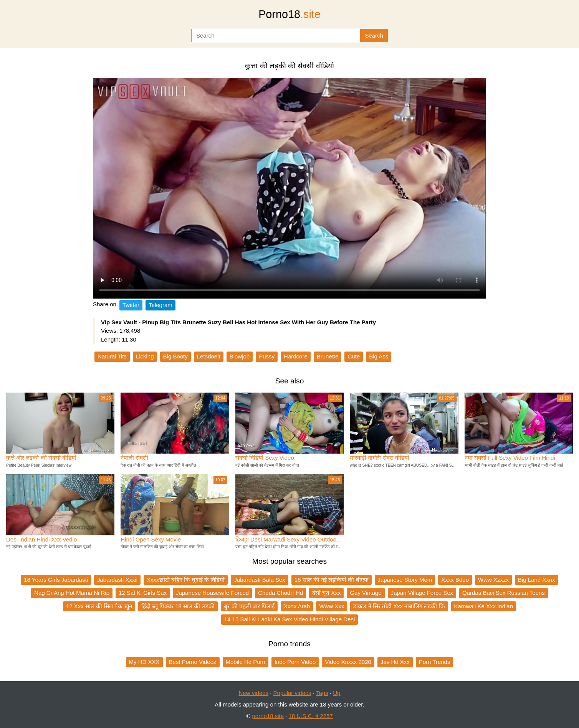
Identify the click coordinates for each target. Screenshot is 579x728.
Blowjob (240, 356)
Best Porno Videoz (193, 662)
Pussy (267, 356)
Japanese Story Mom (405, 580)
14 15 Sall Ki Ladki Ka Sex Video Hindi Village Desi (290, 619)
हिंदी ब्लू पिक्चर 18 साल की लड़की (178, 606)
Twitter (131, 305)
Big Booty (175, 356)
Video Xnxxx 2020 (348, 662)
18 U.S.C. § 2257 (311, 716)
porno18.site (268, 716)
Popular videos (292, 693)
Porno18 (289, 14)
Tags (322, 693)
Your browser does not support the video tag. (289, 188)
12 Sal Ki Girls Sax (143, 593)
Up (337, 693)
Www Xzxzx (493, 580)
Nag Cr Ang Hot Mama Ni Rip (72, 593)
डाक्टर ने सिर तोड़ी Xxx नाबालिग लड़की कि (399, 606)
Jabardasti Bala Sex (259, 580)
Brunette (328, 356)
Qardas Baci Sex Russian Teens (504, 593)
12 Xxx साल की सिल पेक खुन (99, 606)
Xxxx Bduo (455, 580)
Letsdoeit (209, 356)
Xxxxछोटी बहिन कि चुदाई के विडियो (186, 580)
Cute (354, 356)
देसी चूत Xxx (326, 593)
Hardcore (296, 356)
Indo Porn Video (295, 662)
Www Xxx (332, 606)
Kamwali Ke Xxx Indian (484, 606)
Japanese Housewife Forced (212, 593)
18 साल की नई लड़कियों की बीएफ (332, 580)
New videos (254, 693)
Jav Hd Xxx (395, 662)
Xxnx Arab (297, 606)
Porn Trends (435, 662)
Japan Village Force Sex (422, 593)
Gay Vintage (366, 593)
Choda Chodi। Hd (280, 593)
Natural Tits (112, 356)
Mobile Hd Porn (246, 662)
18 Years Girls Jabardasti (56, 580)
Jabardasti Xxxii (117, 580)
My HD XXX (144, 662)
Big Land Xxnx (537, 580)
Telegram (160, 305)
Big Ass (379, 356)
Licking (145, 356)
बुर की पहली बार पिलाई (249, 606)
